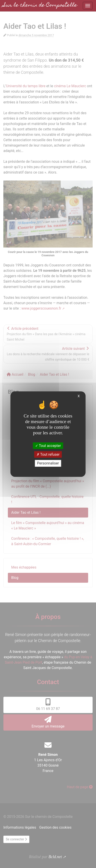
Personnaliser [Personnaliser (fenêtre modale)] (48, 463)
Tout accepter (48, 446)
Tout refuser (48, 454)
